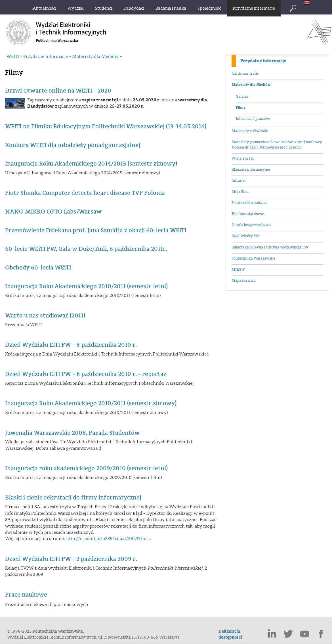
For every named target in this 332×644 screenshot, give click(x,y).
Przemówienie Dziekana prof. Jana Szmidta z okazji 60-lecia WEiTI (96, 230)
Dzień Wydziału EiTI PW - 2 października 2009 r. (71, 559)
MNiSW (238, 269)
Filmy (241, 108)
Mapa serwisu (244, 281)
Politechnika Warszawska (253, 258)
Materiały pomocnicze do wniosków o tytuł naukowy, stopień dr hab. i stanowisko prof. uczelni (277, 145)
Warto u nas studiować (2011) (45, 316)
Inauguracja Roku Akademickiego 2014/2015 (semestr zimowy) (91, 164)
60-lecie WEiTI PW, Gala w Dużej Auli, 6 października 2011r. (86, 249)
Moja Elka (240, 192)
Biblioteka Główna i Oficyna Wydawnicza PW (270, 247)
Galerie (242, 97)
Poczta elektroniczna (249, 203)
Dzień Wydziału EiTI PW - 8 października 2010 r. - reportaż (86, 374)
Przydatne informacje (263, 61)
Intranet (239, 181)
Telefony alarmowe (248, 214)
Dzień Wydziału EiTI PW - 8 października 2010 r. (71, 345)
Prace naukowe (26, 595)
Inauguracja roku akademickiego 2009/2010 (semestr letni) (86, 468)
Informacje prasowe (253, 119)
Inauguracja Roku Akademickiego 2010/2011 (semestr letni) (86, 286)
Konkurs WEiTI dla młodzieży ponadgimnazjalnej (73, 145)
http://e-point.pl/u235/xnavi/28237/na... (109, 539)
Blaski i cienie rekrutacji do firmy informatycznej (73, 498)
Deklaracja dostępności (230, 634)
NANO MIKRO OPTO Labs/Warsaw (53, 212)
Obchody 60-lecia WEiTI (38, 268)
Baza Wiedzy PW (245, 236)
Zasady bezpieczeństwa (251, 225)
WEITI (13, 57)
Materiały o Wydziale (250, 131)
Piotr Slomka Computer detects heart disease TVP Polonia (85, 193)
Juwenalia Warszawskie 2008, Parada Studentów (72, 433)
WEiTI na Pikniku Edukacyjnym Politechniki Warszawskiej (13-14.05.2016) (106, 126)
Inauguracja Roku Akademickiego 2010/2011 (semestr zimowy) (91, 403)
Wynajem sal (243, 158)
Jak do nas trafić (245, 74)
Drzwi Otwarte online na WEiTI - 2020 (58, 91)
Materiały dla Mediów (251, 85)
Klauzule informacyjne (251, 170)
